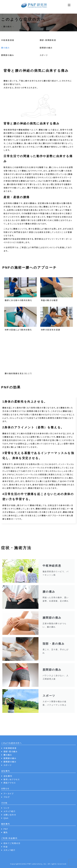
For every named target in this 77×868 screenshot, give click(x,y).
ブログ (7, 797)
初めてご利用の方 (12, 843)
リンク (6, 808)
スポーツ (44, 55)
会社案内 (8, 776)
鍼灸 (6, 832)
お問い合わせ (10, 815)
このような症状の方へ (11, 743)
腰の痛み (5, 48)
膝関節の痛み (8, 55)
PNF (6, 829)
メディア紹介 (9, 811)
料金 (6, 847)
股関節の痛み (46, 48)
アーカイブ (9, 794)
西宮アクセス (10, 783)
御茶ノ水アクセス (12, 779)
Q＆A (6, 818)
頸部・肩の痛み (11, 751)
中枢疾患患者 (8, 40)
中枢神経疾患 (10, 748)
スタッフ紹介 (9, 850)
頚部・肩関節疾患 (48, 40)
